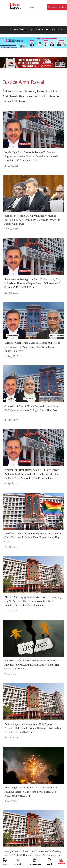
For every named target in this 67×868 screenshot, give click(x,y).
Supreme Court (54, 29)
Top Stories (35, 29)
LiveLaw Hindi (16, 29)
